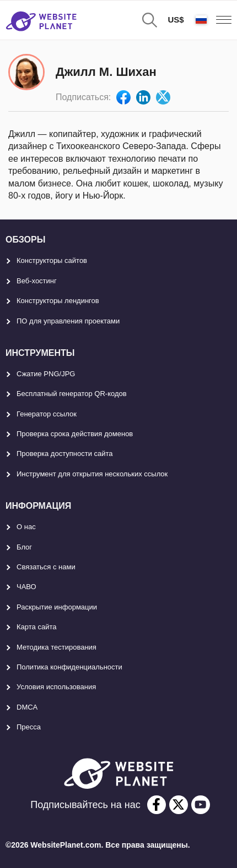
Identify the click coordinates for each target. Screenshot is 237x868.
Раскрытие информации (57, 607)
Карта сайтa (37, 627)
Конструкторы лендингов (58, 301)
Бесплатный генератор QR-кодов (72, 394)
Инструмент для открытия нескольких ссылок (92, 474)
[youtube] (201, 805)
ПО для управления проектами (68, 321)
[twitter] (179, 805)
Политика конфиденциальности (69, 667)
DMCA (27, 707)
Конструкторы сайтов (52, 260)
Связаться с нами (46, 567)
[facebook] (157, 805)
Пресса (29, 727)
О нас (26, 527)
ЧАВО (26, 587)
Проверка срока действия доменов (75, 434)
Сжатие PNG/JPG (46, 374)
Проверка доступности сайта (65, 454)
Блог (24, 547)
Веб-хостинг (37, 281)
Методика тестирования (56, 647)
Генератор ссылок (47, 414)
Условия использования (56, 687)
